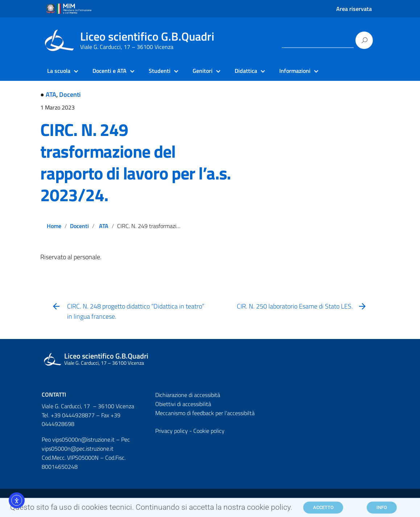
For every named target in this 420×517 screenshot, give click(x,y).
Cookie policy (209, 431)
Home (54, 226)
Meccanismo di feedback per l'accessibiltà (205, 413)
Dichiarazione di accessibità (188, 395)
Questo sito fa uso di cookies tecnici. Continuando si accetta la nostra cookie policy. (151, 509)
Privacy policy (172, 431)
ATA (51, 94)
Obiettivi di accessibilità (183, 404)
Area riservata (354, 9)
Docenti (70, 94)
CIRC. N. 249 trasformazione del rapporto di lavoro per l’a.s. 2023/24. (135, 162)
